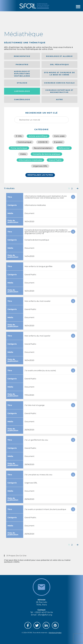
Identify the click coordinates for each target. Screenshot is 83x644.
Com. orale (59, 136)
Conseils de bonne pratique (46, 154)
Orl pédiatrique (59, 65)
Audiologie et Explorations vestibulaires (22, 74)
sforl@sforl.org (45, 615)
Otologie (22, 83)
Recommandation (43, 148)
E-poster (58, 142)
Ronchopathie (22, 56)
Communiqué (25, 142)
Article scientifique (38, 136)
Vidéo (23, 154)
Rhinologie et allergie (59, 56)
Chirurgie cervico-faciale (59, 83)
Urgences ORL (40, 166)
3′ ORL (19, 136)
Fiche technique (19, 148)
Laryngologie (22, 91)
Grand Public (55, 160)
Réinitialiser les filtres (40, 175)
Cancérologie (22, 99)
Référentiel (64, 148)
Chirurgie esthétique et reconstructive (59, 91)
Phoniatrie (22, 65)
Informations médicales (30, 160)
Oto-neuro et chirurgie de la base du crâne (59, 74)
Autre (59, 99)
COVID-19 (43, 142)
